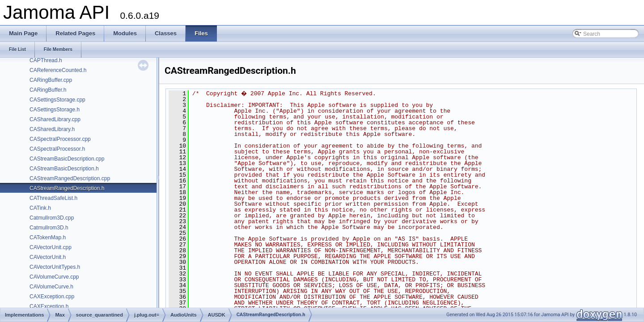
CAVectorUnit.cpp (51, 247)
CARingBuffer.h (48, 90)
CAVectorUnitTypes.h (55, 267)
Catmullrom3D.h (49, 228)
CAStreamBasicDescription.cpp (67, 159)
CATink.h (40, 208)
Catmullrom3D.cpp (52, 218)
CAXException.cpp (52, 297)
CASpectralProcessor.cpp (60, 139)
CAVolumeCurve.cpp (54, 277)
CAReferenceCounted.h (58, 70)
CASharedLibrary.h (52, 129)
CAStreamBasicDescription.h (64, 169)
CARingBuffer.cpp (51, 80)
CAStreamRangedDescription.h (67, 188)
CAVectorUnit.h (48, 257)
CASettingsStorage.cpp (57, 100)
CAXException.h (49, 306)
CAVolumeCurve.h (51, 287)
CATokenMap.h (48, 237)
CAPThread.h (46, 60)
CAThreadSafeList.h (53, 198)
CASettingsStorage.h (55, 110)
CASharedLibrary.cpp (55, 119)
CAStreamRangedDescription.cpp (70, 178)
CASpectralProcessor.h (57, 149)
